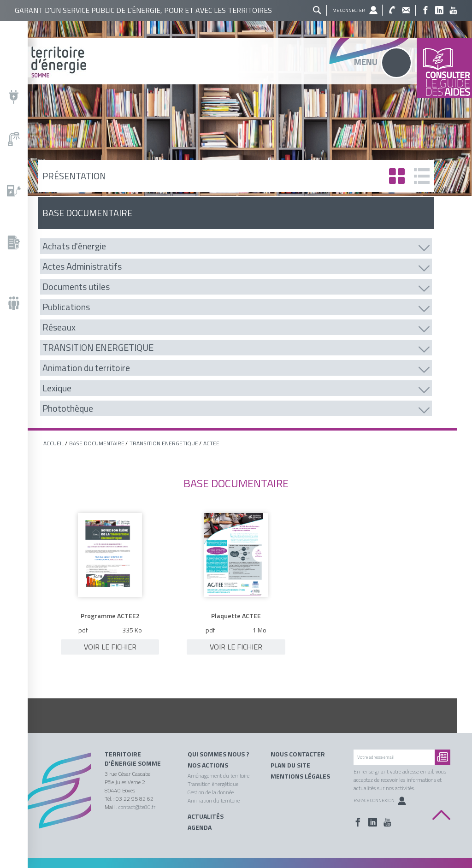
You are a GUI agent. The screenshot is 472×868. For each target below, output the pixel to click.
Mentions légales (300, 776)
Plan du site (290, 765)
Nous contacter (298, 754)
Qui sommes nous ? (218, 754)
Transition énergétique (213, 784)
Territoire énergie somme (236, 62)
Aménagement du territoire (218, 776)
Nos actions (208, 765)
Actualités (206, 816)
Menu (366, 62)
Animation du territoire (214, 800)
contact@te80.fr (137, 807)
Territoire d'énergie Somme (133, 759)
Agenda (200, 827)
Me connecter (348, 10)
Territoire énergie (56, 796)
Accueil (54, 443)
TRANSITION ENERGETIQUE (164, 443)
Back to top (441, 815)
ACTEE (211, 443)
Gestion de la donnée (211, 792)
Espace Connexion (380, 800)
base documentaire (97, 443)
